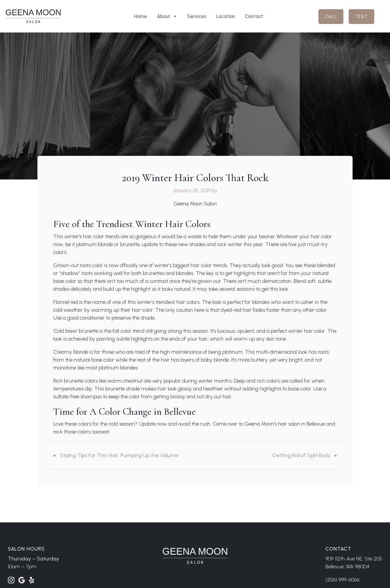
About (167, 16)
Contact (254, 16)
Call (331, 17)
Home (141, 16)
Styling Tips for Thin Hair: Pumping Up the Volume (119, 455)
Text (361, 17)
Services (197, 16)
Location (226, 16)
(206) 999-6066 (342, 580)
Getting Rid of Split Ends (301, 455)
